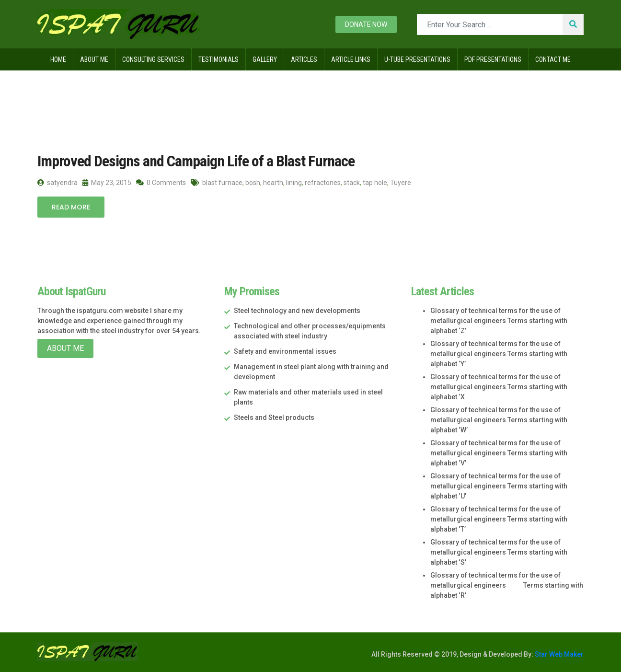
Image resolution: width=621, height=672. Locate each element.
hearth (273, 183)
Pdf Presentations (493, 59)
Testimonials (218, 59)
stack (352, 183)
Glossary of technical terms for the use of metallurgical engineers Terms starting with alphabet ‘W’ (499, 420)
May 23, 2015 (107, 183)
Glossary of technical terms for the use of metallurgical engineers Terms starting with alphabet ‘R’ (507, 585)
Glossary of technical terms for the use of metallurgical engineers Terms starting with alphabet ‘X (499, 387)
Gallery (265, 59)
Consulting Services (153, 59)
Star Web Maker (558, 654)
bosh (253, 183)
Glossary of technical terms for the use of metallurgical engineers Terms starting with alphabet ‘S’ (499, 552)
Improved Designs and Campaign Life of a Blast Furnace (196, 161)
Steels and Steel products (274, 417)
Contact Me (553, 59)
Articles (304, 59)
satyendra (57, 183)
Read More (71, 207)
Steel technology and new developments (297, 311)
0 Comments (161, 183)
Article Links (351, 59)
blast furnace (222, 183)
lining (294, 183)
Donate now (366, 24)
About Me (94, 59)
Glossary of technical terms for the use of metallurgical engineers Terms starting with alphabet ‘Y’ (499, 354)
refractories (323, 183)
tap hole (375, 183)
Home (58, 59)
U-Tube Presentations (417, 59)
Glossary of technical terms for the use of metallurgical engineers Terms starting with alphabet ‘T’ (499, 519)
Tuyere (401, 183)
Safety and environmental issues (285, 351)
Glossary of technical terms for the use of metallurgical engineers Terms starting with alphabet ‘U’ (499, 486)
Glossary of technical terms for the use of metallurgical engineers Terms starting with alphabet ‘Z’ (499, 321)
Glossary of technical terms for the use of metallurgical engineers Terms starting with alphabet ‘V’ (499, 453)
